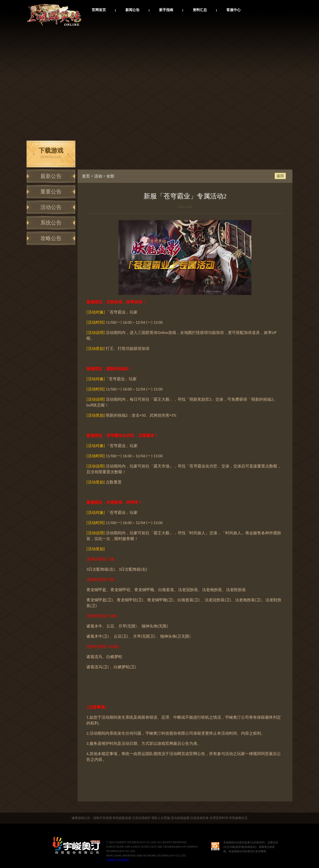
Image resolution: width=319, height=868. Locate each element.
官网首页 (99, 10)
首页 (86, 176)
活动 (98, 176)
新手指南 (166, 10)
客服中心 (233, 10)
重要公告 (51, 192)
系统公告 (51, 223)
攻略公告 (51, 238)
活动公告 (51, 207)
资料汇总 (200, 10)
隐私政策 (124, 860)
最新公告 (51, 176)
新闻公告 (132, 10)
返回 (280, 176)
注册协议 (111, 860)
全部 (110, 176)
